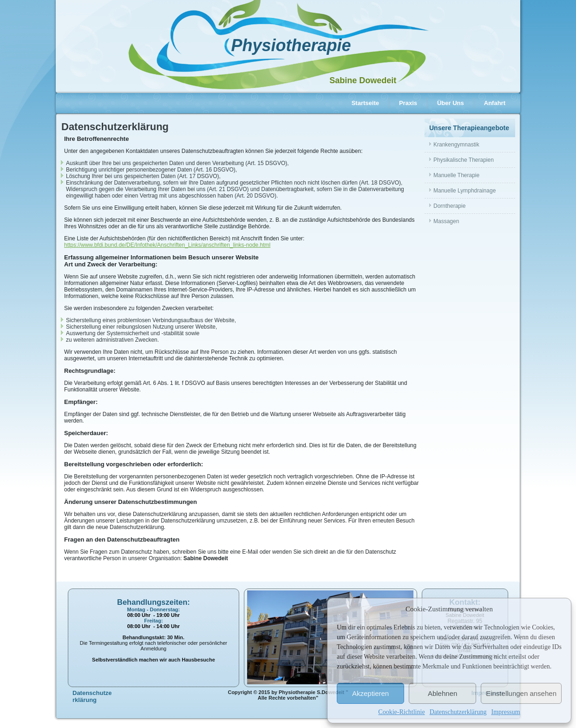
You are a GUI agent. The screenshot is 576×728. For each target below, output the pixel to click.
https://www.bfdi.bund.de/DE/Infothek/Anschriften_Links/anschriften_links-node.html (167, 245)
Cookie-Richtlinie (401, 712)
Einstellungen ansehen (521, 693)
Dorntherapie (449, 206)
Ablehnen (442, 693)
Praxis (408, 103)
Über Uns (451, 103)
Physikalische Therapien (464, 160)
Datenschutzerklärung (458, 712)
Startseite (365, 103)
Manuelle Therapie (456, 175)
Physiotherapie (291, 45)
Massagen (446, 221)
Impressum (505, 712)
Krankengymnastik (456, 145)
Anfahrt (495, 103)
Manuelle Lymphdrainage (465, 191)
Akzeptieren (370, 693)
